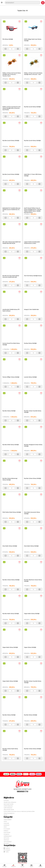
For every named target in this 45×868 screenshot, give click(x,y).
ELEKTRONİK (7, 833)
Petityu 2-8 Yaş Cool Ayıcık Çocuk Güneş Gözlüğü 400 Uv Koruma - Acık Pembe (11, 108)
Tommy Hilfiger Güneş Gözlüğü (11, 377)
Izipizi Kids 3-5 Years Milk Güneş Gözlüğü (33, 175)
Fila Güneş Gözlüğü (8, 39)
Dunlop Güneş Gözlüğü (30, 343)
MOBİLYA (6, 831)
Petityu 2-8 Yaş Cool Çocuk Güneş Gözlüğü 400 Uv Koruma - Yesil (33, 74)
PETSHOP (6, 844)
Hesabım (41, 866)
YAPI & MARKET (8, 842)
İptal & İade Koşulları (9, 804)
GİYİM (5, 822)
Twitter (6, 852)
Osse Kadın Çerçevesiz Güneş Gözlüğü (32, 513)
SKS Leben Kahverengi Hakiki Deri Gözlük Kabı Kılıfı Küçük (12, 243)
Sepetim (31, 866)
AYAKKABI (6, 823)
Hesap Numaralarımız (9, 813)
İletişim (5, 815)
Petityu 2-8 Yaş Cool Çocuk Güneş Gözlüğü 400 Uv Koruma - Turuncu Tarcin (12, 74)
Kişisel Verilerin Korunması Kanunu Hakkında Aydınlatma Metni (19, 811)
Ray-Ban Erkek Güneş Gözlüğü (11, 445)
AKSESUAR (7, 825)
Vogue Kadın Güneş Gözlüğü (32, 613)
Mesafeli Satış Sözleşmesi (10, 802)
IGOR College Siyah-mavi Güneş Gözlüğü (33, 40)
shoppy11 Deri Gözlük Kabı (31, 309)
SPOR (5, 827)
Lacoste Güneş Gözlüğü (30, 377)
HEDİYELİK (6, 840)
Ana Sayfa (4, 866)
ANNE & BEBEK (8, 820)
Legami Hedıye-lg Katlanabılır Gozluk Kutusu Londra (32, 243)
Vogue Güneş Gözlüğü (30, 647)
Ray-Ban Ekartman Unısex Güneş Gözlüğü (33, 580)
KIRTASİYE (6, 838)
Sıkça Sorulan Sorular (9, 810)
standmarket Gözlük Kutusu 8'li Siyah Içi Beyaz (11, 310)
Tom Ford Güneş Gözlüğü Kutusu (33, 276)
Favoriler (22, 866)
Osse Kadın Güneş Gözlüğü (10, 546)
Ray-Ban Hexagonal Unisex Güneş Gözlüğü (33, 445)
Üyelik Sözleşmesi (8, 808)
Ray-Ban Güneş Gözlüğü (9, 411)
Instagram (7, 850)
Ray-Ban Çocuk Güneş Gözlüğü (32, 107)
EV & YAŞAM (7, 829)
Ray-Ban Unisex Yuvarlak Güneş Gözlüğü (33, 412)
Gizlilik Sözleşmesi (8, 806)
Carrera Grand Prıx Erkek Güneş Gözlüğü (11, 344)
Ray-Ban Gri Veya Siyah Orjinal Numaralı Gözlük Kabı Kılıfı (11, 276)
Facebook (7, 848)
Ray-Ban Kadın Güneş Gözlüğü (11, 613)
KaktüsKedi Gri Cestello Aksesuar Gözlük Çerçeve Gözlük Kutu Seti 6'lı (11, 210)
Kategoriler (13, 866)
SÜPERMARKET (8, 836)
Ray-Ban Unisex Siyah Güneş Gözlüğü (10, 749)
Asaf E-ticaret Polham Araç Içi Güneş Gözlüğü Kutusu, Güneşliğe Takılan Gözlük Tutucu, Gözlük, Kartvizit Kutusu (33, 210)
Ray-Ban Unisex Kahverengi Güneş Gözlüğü (10, 479)
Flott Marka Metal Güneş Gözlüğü (12, 512)
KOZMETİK (7, 834)
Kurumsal (6, 800)
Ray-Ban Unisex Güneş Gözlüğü (33, 478)
